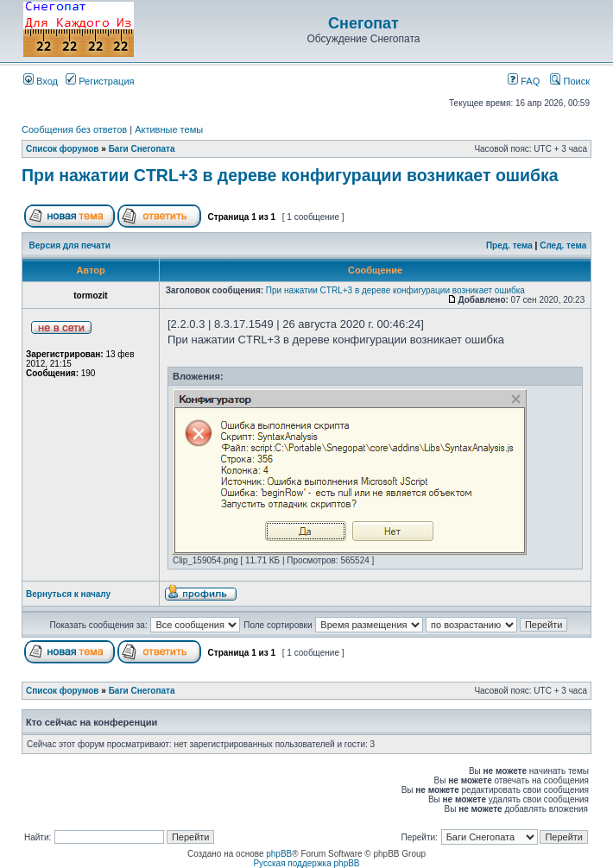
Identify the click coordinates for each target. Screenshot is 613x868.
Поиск (570, 81)
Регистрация (100, 81)
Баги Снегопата (142, 149)
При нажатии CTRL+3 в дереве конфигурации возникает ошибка (290, 175)
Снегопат (363, 23)
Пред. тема (509, 245)
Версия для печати (70, 245)
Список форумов (63, 149)
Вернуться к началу (68, 594)
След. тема (563, 245)
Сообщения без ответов (74, 129)
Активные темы (169, 129)
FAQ (524, 81)
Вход (41, 81)
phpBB (279, 854)
